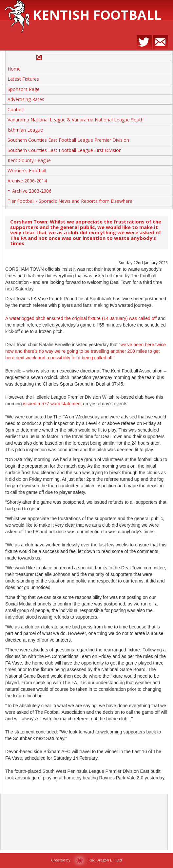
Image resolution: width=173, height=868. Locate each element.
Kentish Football (83, 15)
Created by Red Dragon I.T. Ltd (86, 860)
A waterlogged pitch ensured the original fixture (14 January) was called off (81, 318)
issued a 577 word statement (53, 404)
